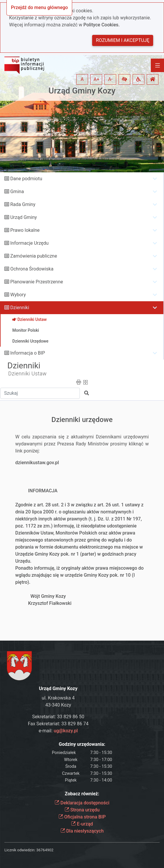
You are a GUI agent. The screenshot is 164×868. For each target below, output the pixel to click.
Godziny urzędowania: (82, 744)
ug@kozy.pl (66, 731)
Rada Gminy (23, 204)
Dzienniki (20, 308)
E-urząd (82, 824)
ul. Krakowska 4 (58, 698)
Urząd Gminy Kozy (82, 91)
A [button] (82, 79)
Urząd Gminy (24, 217)
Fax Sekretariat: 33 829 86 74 (58, 724)
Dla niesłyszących (82, 831)
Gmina (17, 192)
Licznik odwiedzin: (20, 850)
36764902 (45, 850)
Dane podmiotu (26, 179)
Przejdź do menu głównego (39, 7)
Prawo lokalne (25, 230)
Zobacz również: (82, 794)
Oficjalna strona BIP (82, 817)
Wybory (18, 295)
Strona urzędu (82, 810)
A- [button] (110, 79)
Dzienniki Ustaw (27, 374)
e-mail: (58, 731)
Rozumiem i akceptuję (123, 40)
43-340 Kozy (58, 705)
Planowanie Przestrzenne (37, 282)
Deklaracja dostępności (82, 803)
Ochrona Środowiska (32, 269)
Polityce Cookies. (102, 25)
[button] (124, 79)
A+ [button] (97, 79)
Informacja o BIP (28, 353)
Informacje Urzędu (29, 243)
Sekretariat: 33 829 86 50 (58, 717)
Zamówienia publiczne (34, 256)
